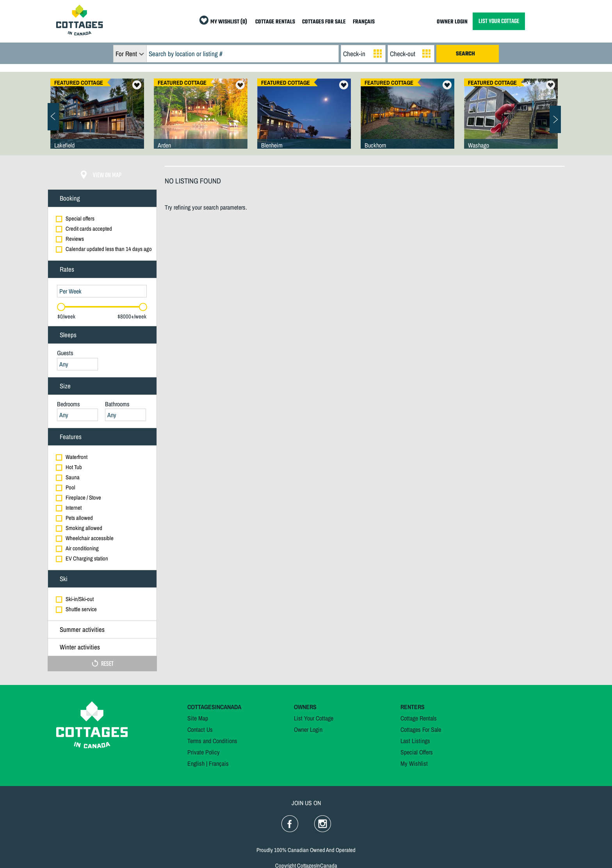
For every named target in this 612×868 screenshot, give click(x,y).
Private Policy (204, 752)
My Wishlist (414, 763)
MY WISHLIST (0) (229, 22)
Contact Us (200, 729)
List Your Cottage (314, 718)
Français (219, 763)
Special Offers (417, 752)
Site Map (198, 718)
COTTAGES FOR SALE (324, 22)
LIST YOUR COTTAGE (499, 21)
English (196, 763)
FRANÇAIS (364, 22)
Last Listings (415, 741)
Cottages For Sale (421, 729)
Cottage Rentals (419, 718)
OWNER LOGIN (452, 22)
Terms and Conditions (212, 741)
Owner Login (308, 729)
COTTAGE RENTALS (275, 22)
